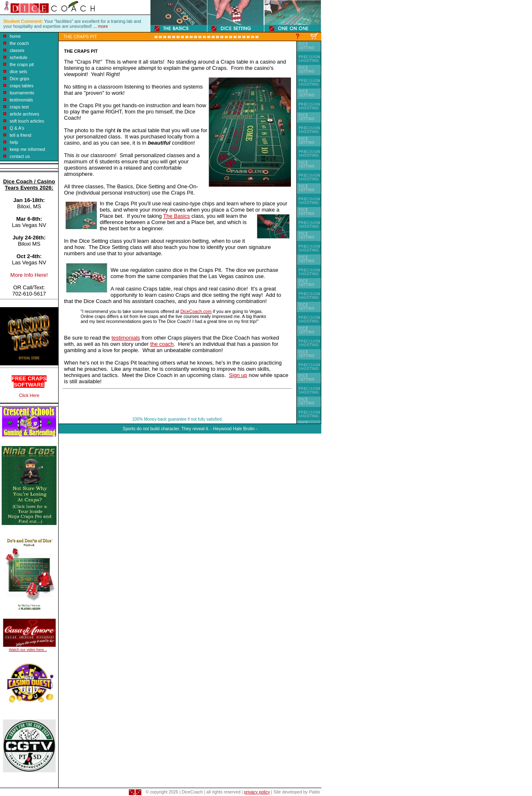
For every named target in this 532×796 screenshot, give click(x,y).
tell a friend (20, 135)
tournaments (22, 93)
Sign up (238, 375)
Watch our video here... (28, 650)
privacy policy (257, 792)
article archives (24, 114)
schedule (18, 57)
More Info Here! (29, 275)
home (15, 36)
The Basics (177, 216)
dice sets (18, 71)
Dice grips (19, 79)
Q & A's (17, 128)
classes (17, 50)
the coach (19, 43)
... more (100, 26)
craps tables (21, 86)
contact (17, 156)
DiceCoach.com (196, 311)
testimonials (21, 100)
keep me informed (27, 149)
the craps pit (22, 64)
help (14, 142)
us (27, 156)
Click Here (29, 395)
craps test (19, 107)
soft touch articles (27, 121)
